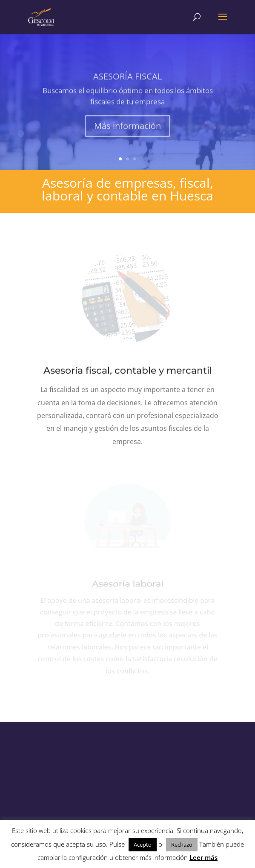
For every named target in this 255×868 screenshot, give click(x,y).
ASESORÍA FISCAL (127, 80)
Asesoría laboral (127, 587)
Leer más (203, 857)
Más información (127, 130)
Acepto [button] (143, 845)
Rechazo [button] (182, 845)
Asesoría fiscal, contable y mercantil (127, 371)
